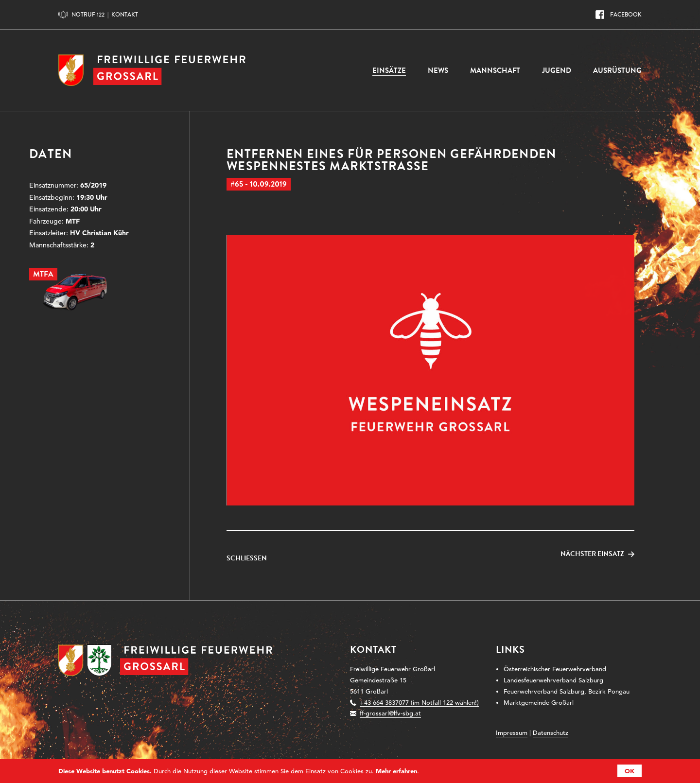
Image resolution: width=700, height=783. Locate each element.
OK (630, 771)
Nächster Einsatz (592, 554)
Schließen (247, 558)
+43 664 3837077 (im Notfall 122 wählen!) (419, 703)
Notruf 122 (88, 15)
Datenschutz (551, 733)
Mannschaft (495, 70)
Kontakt (125, 15)
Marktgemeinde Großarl (539, 703)
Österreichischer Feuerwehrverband (555, 669)
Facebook (626, 15)
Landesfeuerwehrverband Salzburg (553, 680)
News (438, 70)
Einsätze (389, 70)
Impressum (512, 733)
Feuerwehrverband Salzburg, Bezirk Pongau (567, 691)
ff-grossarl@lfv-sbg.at (390, 713)
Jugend (557, 70)
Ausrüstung (617, 70)
